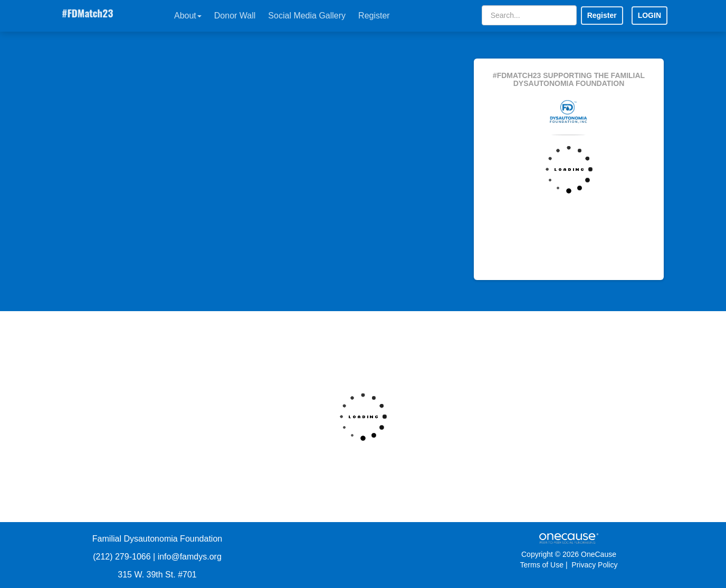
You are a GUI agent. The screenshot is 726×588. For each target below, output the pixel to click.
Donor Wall (235, 16)
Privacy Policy (594, 565)
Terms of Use (542, 565)
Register (374, 16)
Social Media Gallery (307, 16)
